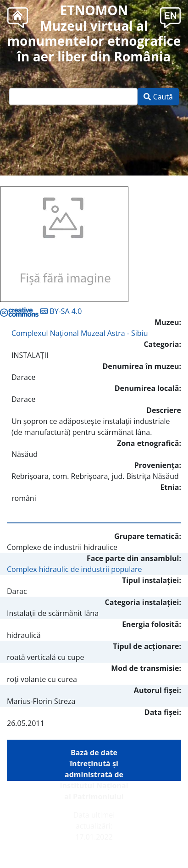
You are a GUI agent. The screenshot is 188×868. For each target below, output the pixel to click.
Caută (158, 97)
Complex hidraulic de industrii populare (75, 569)
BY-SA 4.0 (41, 311)
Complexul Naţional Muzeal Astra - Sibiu (80, 333)
